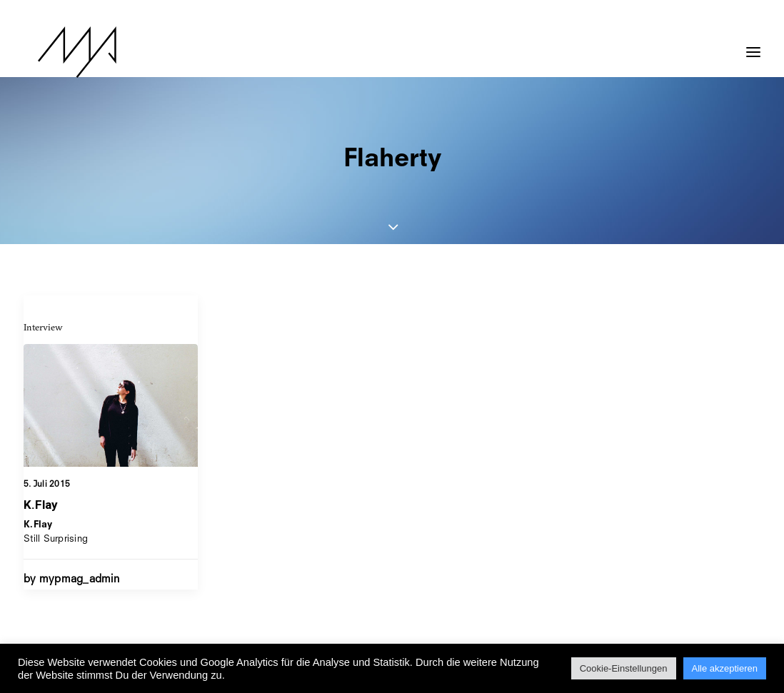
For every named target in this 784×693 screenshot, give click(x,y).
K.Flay (41, 505)
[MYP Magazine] (63, 52)
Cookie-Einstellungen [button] (624, 668)
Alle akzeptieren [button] (725, 668)
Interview (43, 327)
